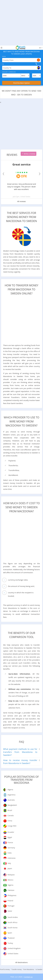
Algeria (10, 789)
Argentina (11, 795)
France (10, 842)
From (4, 56)
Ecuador (11, 832)
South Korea (12, 928)
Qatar (10, 911)
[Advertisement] (21, 22)
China (10, 821)
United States (13, 953)
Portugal (11, 906)
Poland (10, 901)
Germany (11, 848)
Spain (10, 933)
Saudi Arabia (13, 917)
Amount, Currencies (9, 72)
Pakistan (11, 890)
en (41, 48)
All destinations (21, 962)
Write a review (28, 154)
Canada (11, 815)
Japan (10, 868)
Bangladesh (12, 805)
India (10, 853)
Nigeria (10, 885)
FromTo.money (5, 969)
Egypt (10, 837)
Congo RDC (12, 826)
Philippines (12, 895)
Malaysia (11, 875)
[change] (36, 64)
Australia (11, 800)
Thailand (11, 938)
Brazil (10, 810)
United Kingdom (14, 948)
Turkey (10, 943)
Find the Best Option (21, 83)
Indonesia (11, 858)
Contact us (28, 977)
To (3, 64)
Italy (9, 863)
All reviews (22, 201)
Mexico (10, 880)
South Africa (12, 922)
